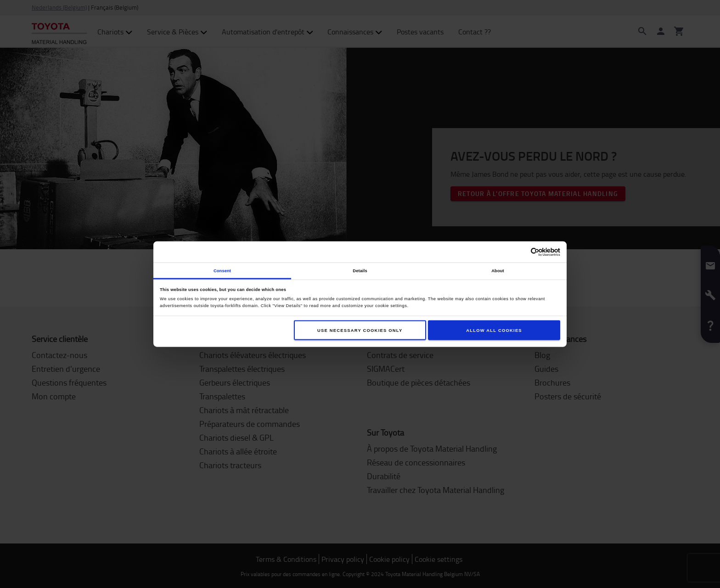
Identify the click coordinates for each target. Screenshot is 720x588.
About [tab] (498, 270)
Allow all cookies (494, 330)
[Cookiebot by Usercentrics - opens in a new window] (520, 252)
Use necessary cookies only (360, 330)
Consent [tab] (222, 270)
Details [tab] (360, 270)
